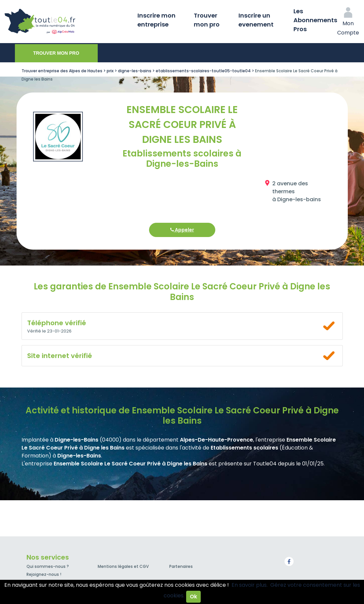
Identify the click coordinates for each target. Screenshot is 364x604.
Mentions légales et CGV (123, 566)
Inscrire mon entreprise (156, 20)
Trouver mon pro (207, 20)
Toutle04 (66, 22)
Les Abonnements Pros (315, 20)
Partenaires (181, 566)
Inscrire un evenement (256, 20)
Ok (193, 597)
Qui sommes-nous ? (48, 566)
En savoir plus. (250, 585)
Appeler (182, 230)
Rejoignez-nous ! (44, 574)
